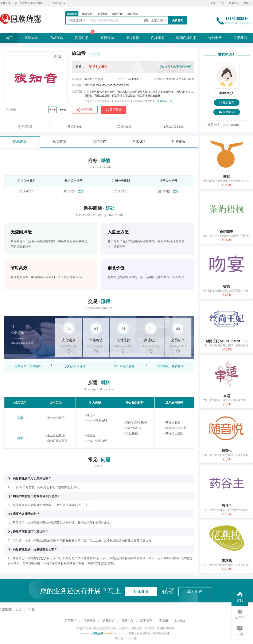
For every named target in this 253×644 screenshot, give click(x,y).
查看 (81, 191)
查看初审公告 (165, 101)
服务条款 (90, 621)
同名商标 (94, 54)
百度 (19, 609)
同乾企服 (98, 633)
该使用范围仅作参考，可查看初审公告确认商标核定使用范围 (120, 101)
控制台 (247, 3)
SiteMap (180, 621)
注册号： (123, 79)
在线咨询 (227, 102)
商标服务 (158, 38)
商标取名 (57, 38)
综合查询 (78, 21)
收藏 (11, 110)
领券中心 (234, 3)
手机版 (164, 621)
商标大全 (31, 38)
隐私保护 (108, 621)
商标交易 (87, 14)
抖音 (31, 609)
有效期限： (160, 79)
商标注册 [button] (82, 38)
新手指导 (146, 621)
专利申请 (215, 38)
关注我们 (59, 3)
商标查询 (72, 14)
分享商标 (85, 110)
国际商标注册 (186, 38)
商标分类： (78, 79)
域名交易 (133, 14)
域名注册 (117, 14)
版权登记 (132, 38)
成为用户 (195, 592)
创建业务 (141, 592)
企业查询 (102, 14)
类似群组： (78, 85)
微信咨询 (227, 112)
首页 (9, 38)
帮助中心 (127, 621)
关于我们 (240, 38)
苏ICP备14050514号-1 (127, 639)
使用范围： (78, 92)
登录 (213, 3)
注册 (222, 3)
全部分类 (159, 21)
